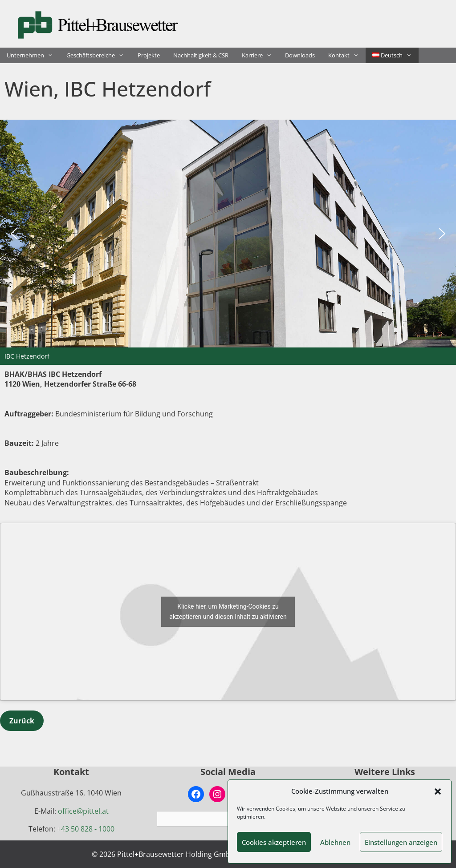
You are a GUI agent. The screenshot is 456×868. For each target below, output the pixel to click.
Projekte (149, 55)
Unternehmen (33, 55)
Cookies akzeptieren (274, 842)
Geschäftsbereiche (98, 55)
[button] (438, 791)
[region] (228, 242)
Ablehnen (335, 842)
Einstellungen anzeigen (401, 842)
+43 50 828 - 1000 (86, 829)
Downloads (300, 55)
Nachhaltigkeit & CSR (201, 55)
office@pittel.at (83, 811)
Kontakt (347, 55)
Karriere (260, 55)
